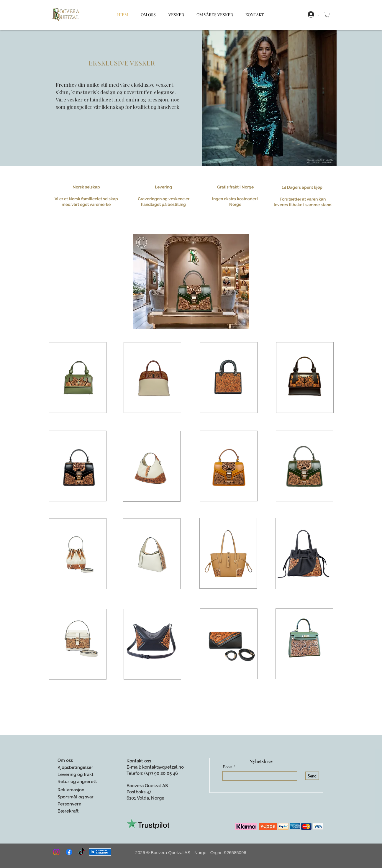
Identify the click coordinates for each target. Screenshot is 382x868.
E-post (228, 767)
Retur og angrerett (77, 782)
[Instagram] (56, 852)
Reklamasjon (72, 790)
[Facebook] (69, 852)
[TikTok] (82, 852)
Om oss (65, 760)
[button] (327, 14)
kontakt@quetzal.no (163, 767)
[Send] (312, 776)
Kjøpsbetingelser (75, 767)
